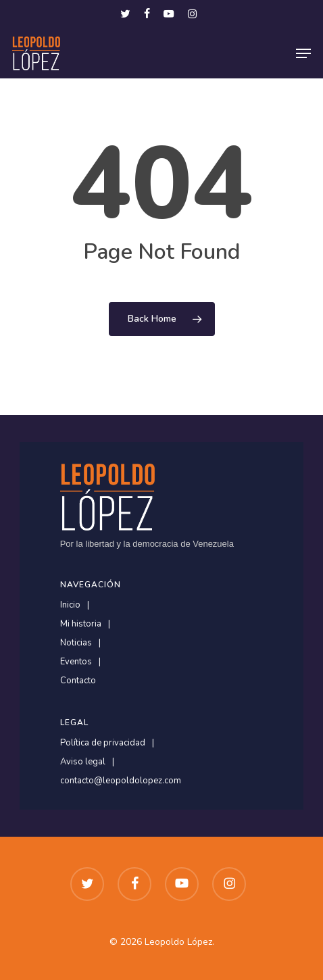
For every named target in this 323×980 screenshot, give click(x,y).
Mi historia (81, 624)
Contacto (78, 681)
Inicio (70, 605)
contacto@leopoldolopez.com (121, 781)
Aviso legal (83, 762)
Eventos (76, 662)
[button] (303, 53)
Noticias (76, 643)
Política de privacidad (103, 743)
